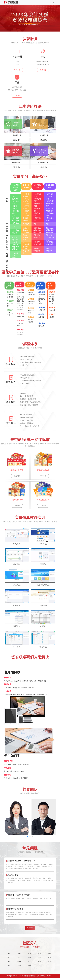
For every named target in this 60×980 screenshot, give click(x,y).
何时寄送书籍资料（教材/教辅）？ (21, 861)
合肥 (40, 964)
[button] (28, 837)
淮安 (19, 960)
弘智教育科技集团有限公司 (31, 978)
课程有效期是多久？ (15, 909)
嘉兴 (50, 964)
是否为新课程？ (14, 875)
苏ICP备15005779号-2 (47, 978)
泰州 (29, 960)
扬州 (50, 955)
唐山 (29, 968)
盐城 (50, 960)
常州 (19, 955)
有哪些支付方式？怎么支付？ (19, 895)
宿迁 (9, 964)
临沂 (19, 968)
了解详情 (17, 70)
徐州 (40, 960)
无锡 (9, 955)
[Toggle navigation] (54, 2)
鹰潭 (9, 968)
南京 (29, 964)
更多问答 (30, 929)
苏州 (29, 955)
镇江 (9, 960)
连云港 (19, 964)
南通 (40, 955)
